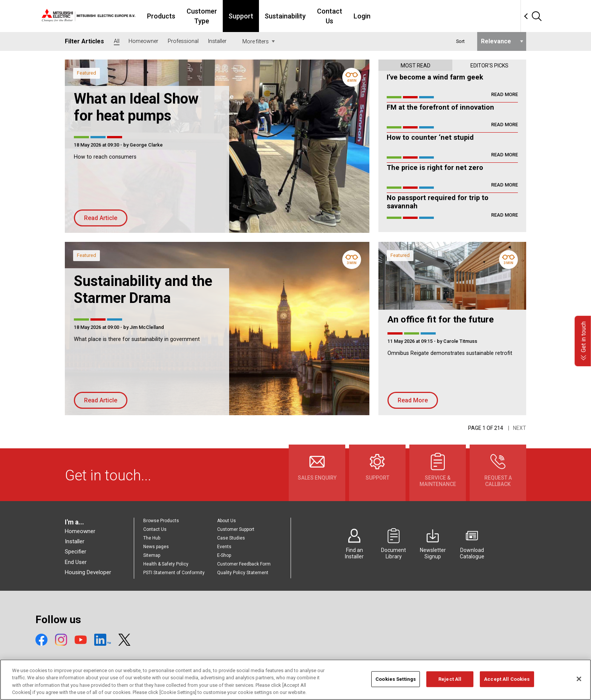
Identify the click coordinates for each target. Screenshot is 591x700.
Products (202, 16)
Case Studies (231, 538)
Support (298, 16)
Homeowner (80, 531)
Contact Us (391, 16)
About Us (227, 521)
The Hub (152, 538)
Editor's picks (489, 66)
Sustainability (342, 16)
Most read (416, 66)
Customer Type (251, 16)
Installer (75, 541)
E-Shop (224, 555)
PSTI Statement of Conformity (174, 573)
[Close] (579, 683)
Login (428, 16)
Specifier (76, 552)
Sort (460, 41)
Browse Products (161, 521)
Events (224, 547)
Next (520, 428)
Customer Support (236, 529)
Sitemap (152, 555)
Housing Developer (88, 572)
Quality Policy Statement (243, 573)
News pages (156, 547)
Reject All (450, 683)
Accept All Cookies (507, 683)
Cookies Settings (396, 683)
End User (76, 562)
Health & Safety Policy (166, 564)
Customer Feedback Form (244, 564)
